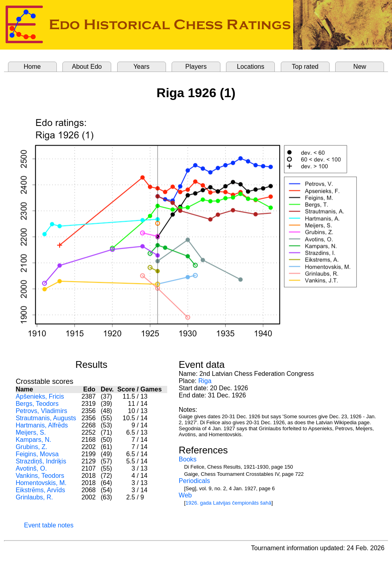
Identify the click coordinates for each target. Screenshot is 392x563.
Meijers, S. (31, 432)
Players (196, 67)
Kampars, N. (33, 440)
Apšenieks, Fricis (40, 396)
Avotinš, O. (31, 468)
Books (188, 459)
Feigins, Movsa (37, 454)
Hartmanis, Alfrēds (42, 425)
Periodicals (194, 481)
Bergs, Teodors (37, 404)
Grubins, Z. (31, 447)
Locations (251, 67)
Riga (205, 381)
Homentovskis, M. (41, 483)
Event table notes (49, 525)
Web (185, 495)
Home (32, 67)
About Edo (87, 67)
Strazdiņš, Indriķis (41, 461)
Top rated (305, 67)
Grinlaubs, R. (34, 497)
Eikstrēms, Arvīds (40, 490)
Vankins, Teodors (40, 476)
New (360, 67)
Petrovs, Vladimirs (41, 411)
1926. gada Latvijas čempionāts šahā (229, 503)
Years (141, 67)
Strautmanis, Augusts (46, 418)
